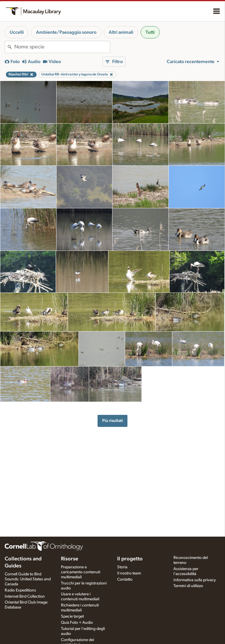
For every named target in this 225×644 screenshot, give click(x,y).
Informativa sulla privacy (195, 580)
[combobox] (62, 47)
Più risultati (113, 421)
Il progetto (130, 559)
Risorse (70, 559)
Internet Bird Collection (25, 596)
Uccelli (17, 32)
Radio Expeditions (20, 590)
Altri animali (121, 32)
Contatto (125, 579)
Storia (122, 567)
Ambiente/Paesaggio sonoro (66, 32)
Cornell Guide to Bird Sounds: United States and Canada (28, 579)
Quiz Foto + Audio (77, 623)
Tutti (150, 32)
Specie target (72, 616)
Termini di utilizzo (188, 586)
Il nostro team (129, 573)
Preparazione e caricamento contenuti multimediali (81, 572)
